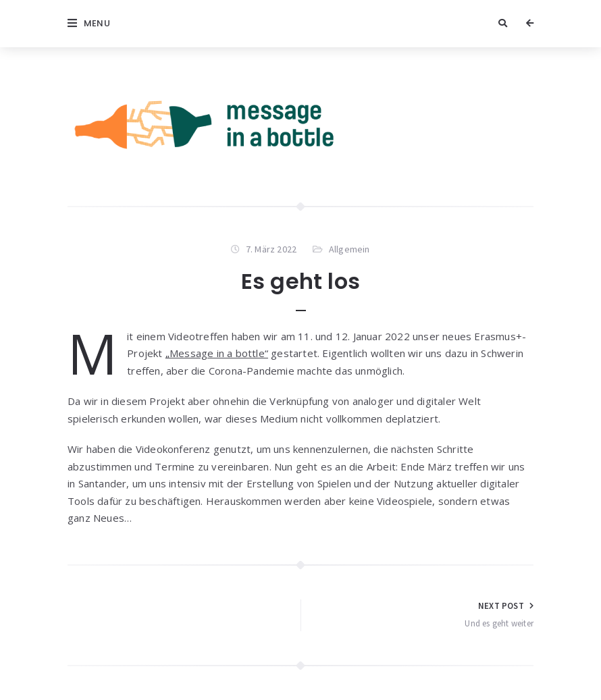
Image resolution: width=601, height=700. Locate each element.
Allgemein (349, 249)
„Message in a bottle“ (217, 353)
